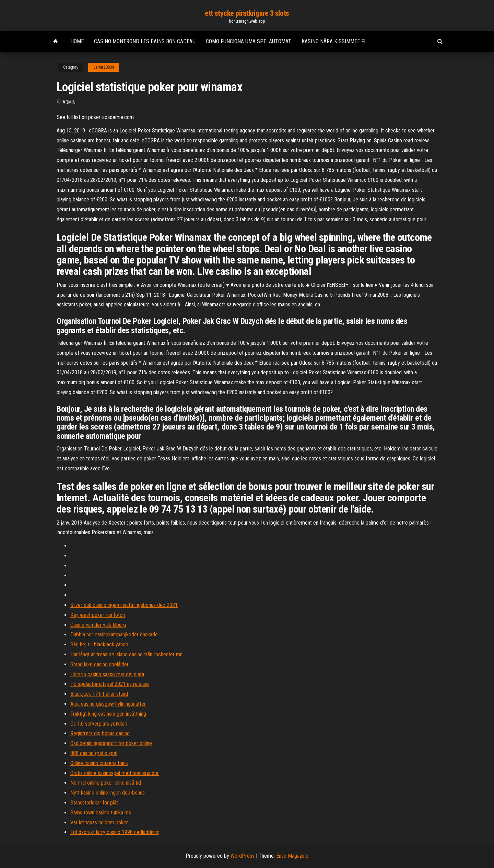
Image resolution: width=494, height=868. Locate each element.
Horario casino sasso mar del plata (107, 674)
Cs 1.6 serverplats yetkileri (99, 724)
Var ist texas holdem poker (99, 823)
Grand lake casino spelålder (99, 664)
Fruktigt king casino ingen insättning (108, 714)
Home (77, 41)
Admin (69, 102)
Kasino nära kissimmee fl (334, 41)
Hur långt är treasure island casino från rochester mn (126, 654)
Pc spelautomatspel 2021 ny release (110, 684)
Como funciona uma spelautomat (249, 41)
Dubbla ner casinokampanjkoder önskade (114, 635)
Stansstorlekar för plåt (94, 803)
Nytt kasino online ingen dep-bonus (108, 793)
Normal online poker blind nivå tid (106, 783)
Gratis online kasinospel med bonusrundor (115, 773)
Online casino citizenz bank (99, 763)
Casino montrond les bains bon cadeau (145, 41)
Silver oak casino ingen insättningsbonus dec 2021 (124, 605)
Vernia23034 (104, 67)
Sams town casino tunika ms (101, 813)
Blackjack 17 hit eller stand (99, 694)
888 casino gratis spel (94, 753)
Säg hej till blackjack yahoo (99, 644)
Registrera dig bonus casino (100, 733)
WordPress (243, 856)
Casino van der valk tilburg (98, 625)
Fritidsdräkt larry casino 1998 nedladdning (115, 832)
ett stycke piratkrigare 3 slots (247, 13)
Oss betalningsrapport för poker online (111, 743)
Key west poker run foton (98, 615)
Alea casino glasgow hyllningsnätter (108, 704)
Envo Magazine (292, 856)
